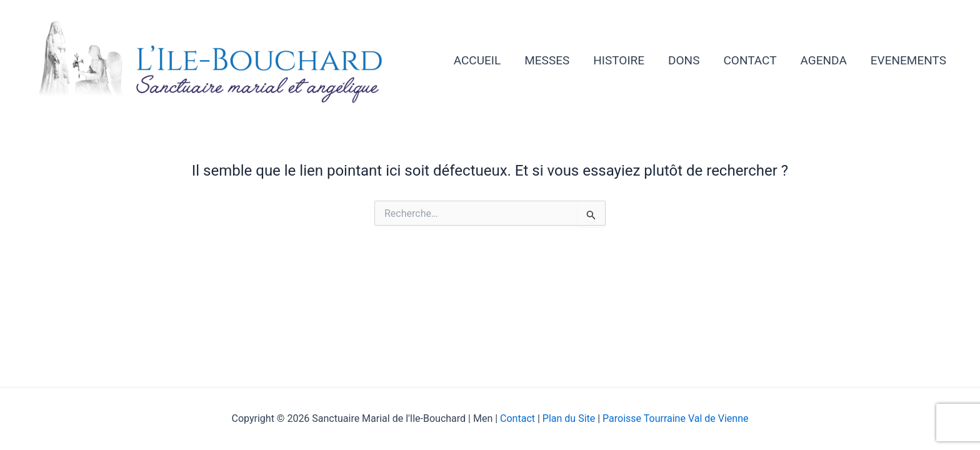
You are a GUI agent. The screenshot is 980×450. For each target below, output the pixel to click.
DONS (684, 60)
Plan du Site (569, 418)
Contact (519, 418)
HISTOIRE (619, 60)
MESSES (547, 60)
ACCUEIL (477, 60)
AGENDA (824, 60)
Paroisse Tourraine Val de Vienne (675, 418)
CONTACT (750, 60)
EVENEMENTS (908, 60)
